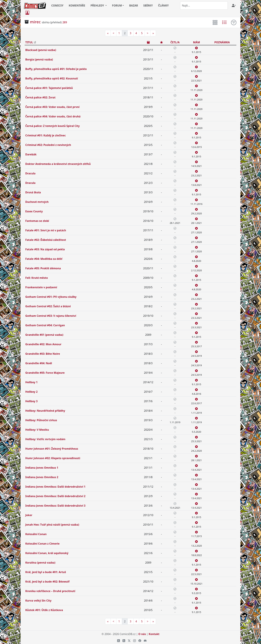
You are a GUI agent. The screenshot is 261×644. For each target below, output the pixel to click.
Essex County (34, 211)
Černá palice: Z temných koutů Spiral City (53, 126)
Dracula (30, 173)
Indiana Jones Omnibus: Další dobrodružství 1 (55, 487)
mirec (35, 22)
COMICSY (57, 5)
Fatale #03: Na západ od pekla (45, 249)
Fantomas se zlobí (37, 221)
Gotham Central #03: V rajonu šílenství (51, 316)
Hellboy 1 (31, 382)
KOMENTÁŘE (77, 5)
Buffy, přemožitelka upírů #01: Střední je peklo (56, 69)
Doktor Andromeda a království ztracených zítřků (58, 164)
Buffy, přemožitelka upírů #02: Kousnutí (52, 78)
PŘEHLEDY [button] (98, 5)
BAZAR (134, 5)
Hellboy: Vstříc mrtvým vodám (45, 439)
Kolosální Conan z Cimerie (42, 544)
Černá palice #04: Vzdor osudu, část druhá (53, 116)
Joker (29, 515)
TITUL (29, 42)
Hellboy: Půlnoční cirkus (41, 420)
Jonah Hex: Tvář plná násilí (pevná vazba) (52, 525)
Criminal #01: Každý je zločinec (46, 135)
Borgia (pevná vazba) (39, 59)
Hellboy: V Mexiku (37, 430)
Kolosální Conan (36, 534)
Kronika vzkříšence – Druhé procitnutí (50, 591)
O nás (142, 634)
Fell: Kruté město (37, 278)
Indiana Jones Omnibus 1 (42, 468)
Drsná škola (33, 192)
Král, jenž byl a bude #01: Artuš (46, 572)
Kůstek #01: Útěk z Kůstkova (44, 610)
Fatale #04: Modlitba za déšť (44, 259)
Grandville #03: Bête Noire (43, 354)
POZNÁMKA (222, 42)
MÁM (196, 42)
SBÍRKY (148, 5)
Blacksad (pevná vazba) (41, 50)
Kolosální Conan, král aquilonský (47, 553)
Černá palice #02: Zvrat (40, 97)
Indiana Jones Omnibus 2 (42, 477)
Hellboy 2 (31, 392)
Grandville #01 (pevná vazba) (44, 335)
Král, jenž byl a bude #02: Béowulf (47, 582)
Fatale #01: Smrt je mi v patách (46, 230)
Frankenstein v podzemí (41, 287)
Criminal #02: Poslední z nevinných (48, 145)
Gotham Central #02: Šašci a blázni (48, 306)
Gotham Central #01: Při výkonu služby (51, 297)
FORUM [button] (117, 5)
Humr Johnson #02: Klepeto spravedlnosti (53, 458)
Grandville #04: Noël (39, 363)
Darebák (31, 154)
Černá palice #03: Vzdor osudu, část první (52, 107)
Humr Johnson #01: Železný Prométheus (52, 449)
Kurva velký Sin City (38, 601)
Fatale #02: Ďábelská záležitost (46, 240)
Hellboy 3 (31, 401)
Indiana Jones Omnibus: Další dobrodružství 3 (55, 506)
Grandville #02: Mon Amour (43, 344)
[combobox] (204, 5)
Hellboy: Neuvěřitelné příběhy (45, 411)
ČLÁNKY (163, 5)
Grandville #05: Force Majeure (45, 373)
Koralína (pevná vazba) (40, 563)
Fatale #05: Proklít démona (43, 268)
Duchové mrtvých (37, 202)
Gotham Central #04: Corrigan (45, 325)
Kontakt (154, 634)
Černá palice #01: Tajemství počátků (49, 88)
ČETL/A (175, 42)
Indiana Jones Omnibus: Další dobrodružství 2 (55, 496)
